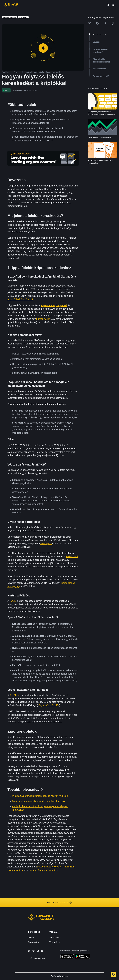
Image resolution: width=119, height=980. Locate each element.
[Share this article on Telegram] (105, 23)
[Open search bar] (107, 5)
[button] (113, 5)
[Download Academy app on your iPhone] (67, 957)
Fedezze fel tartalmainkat (60, 903)
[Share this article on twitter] (89, 23)
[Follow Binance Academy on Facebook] (29, 951)
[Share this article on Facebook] (97, 23)
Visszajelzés (54, 942)
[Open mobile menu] (113, 5)
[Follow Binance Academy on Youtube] (42, 951)
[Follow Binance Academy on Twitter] (33, 951)
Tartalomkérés (55, 938)
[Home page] (11, 5)
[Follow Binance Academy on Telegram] (38, 951)
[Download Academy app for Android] (82, 957)
